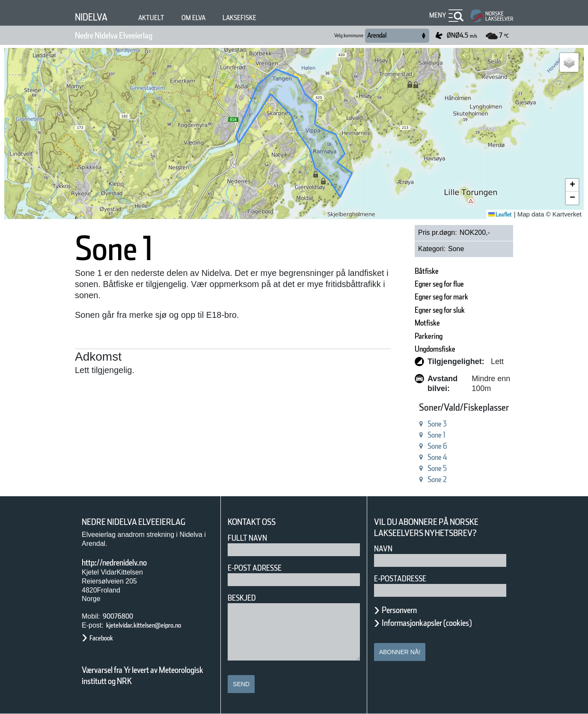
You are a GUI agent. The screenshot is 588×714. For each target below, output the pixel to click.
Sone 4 (413, 457)
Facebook (105, 638)
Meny (437, 15)
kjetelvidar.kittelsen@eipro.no (157, 625)
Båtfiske (402, 271)
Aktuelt (160, 18)
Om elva (207, 18)
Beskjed (244, 598)
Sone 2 (413, 479)
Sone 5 (413, 468)
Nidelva (95, 17)
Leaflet (497, 214)
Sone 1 (413, 435)
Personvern (406, 610)
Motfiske (403, 323)
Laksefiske (259, 18)
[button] (569, 62)
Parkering (405, 336)
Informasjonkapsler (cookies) (443, 623)
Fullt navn (251, 538)
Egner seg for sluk (422, 310)
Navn (385, 549)
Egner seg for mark (424, 297)
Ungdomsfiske (414, 349)
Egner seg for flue (421, 284)
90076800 (120, 616)
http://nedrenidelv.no (126, 563)
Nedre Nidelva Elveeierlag (130, 36)
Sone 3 (413, 424)
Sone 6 (413, 446)
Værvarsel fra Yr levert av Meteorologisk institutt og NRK (147, 675)
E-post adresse (261, 568)
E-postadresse (406, 579)
